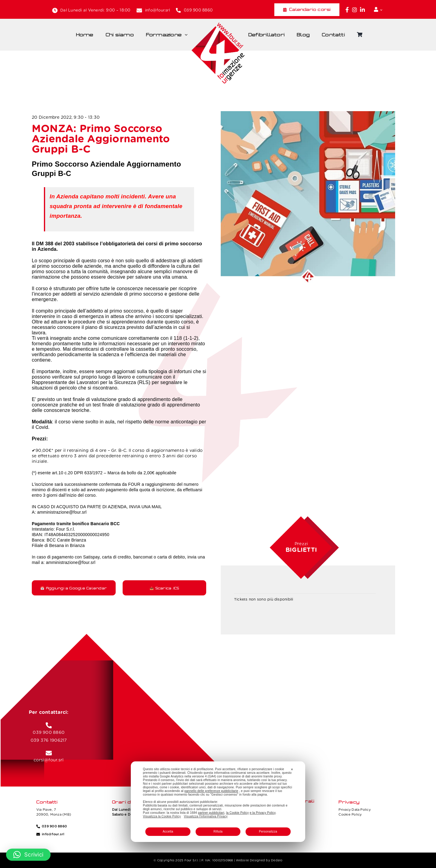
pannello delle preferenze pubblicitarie (211, 791)
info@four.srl (157, 10)
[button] (28, 855)
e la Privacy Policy (263, 813)
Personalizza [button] (268, 832)
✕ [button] (292, 769)
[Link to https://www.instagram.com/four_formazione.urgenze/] (355, 10)
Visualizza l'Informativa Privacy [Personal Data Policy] (206, 816)
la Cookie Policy (238, 813)
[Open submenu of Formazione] (188, 35)
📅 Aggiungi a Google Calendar (74, 588)
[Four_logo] (218, 25)
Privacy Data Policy (355, 810)
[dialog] (218, 802)
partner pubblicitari (211, 813)
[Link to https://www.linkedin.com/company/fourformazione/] (362, 10)
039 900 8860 (198, 10)
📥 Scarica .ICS (164, 588)
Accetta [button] (168, 832)
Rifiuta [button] (218, 832)
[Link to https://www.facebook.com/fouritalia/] (347, 10)
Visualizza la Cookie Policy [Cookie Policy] (162, 816)
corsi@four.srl (49, 760)
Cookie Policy (350, 814)
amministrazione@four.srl (62, 512)
